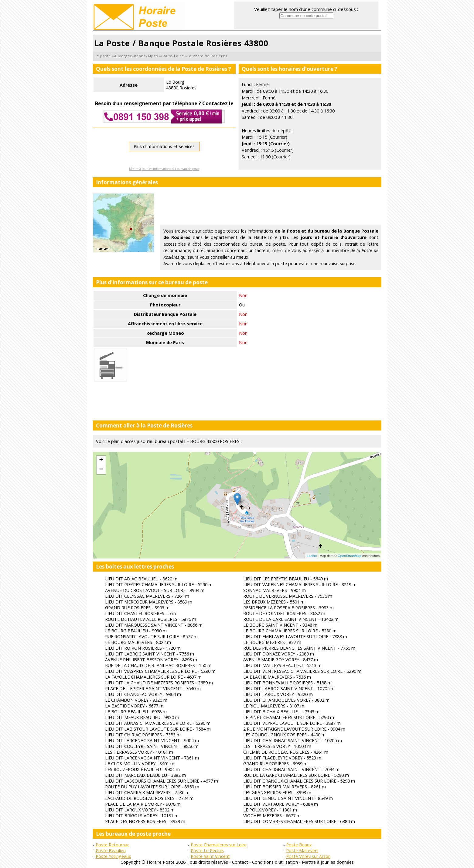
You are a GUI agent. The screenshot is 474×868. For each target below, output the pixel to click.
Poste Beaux (299, 845)
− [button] (101, 470)
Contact (240, 862)
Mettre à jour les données (328, 862)
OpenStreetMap (350, 556)
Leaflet (312, 556)
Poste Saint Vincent (210, 856)
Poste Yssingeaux (113, 856)
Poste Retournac (113, 845)
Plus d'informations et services (164, 146)
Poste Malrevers (302, 851)
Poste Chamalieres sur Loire (219, 845)
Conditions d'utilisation (275, 862)
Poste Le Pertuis (207, 851)
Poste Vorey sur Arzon (308, 856)
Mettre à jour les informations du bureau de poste (164, 169)
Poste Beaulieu (111, 851)
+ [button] (101, 460)
